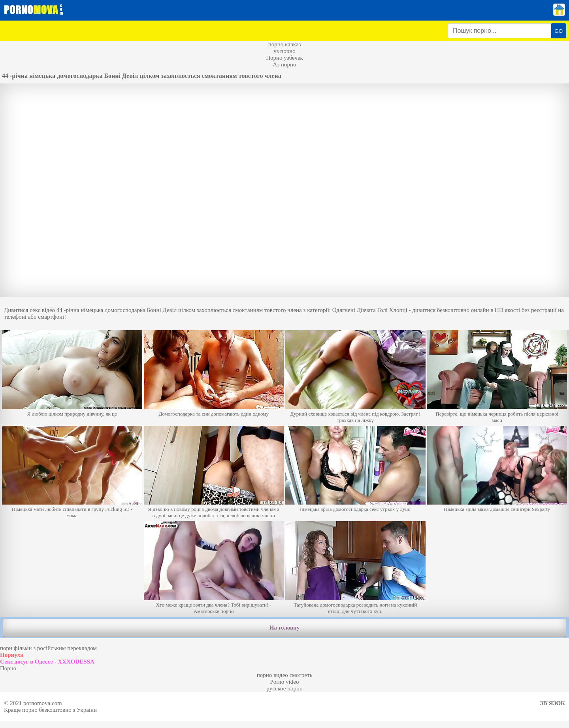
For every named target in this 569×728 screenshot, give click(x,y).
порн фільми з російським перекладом (48, 648)
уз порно (284, 51)
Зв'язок (553, 703)
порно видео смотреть (285, 675)
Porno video (285, 682)
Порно (8, 668)
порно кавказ (285, 44)
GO (559, 31)
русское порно (284, 688)
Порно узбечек (284, 58)
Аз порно (284, 64)
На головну (284, 628)
